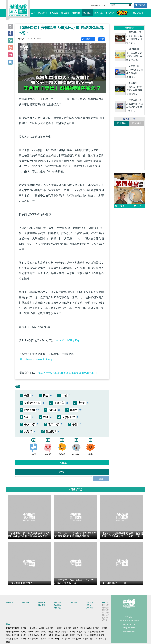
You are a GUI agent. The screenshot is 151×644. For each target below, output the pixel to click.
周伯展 (87, 632)
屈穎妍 (9, 628)
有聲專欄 (76, 13)
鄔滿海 (65, 632)
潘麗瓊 (94, 632)
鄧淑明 (43, 635)
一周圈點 (58, 628)
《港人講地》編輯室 (36, 628)
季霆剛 (72, 632)
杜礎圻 (23, 639)
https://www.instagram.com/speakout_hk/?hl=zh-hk (68, 373)
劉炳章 (75, 628)
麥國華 (16, 632)
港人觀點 (87, 13)
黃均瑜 (58, 635)
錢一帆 (31, 632)
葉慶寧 (101, 632)
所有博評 (90, 608)
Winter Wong (53, 639)
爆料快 (105, 620)
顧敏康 (23, 628)
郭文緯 (23, 632)
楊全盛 (51, 635)
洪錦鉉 (87, 635)
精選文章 (94, 639)
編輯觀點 (58, 605)
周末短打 (67, 628)
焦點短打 (49, 628)
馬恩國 (16, 635)
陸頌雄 (94, 635)
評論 (101, 479)
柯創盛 (79, 635)
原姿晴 (104, 628)
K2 (62, 639)
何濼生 (97, 628)
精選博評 (137, 123)
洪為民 (36, 635)
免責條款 (106, 608)
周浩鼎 (51, 632)
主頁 (33, 13)
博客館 (89, 605)
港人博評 (110, 13)
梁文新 (67, 639)
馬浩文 (90, 628)
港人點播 (54, 13)
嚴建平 (9, 639)
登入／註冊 (138, 13)
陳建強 (9, 635)
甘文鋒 (16, 639)
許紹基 (9, 632)
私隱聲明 (106, 605)
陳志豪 (86, 639)
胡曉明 (43, 632)
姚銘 (79, 639)
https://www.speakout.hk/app (36, 359)
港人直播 (65, 13)
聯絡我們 (106, 615)
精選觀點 (122, 123)
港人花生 (99, 13)
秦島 (37, 632)
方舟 (30, 635)
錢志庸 (65, 635)
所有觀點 (58, 608)
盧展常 (43, 639)
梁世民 (83, 628)
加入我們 (106, 613)
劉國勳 (72, 635)
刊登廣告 (106, 618)
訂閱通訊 (140, 5)
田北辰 (58, 632)
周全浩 (23, 635)
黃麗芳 (101, 635)
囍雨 (8, 642)
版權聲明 (106, 610)
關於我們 (106, 602)
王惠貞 (79, 632)
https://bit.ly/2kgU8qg (68, 340)
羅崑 (74, 639)
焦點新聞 (42, 13)
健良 (30, 639)
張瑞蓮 (16, 628)
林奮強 (102, 639)
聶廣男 (36, 639)
